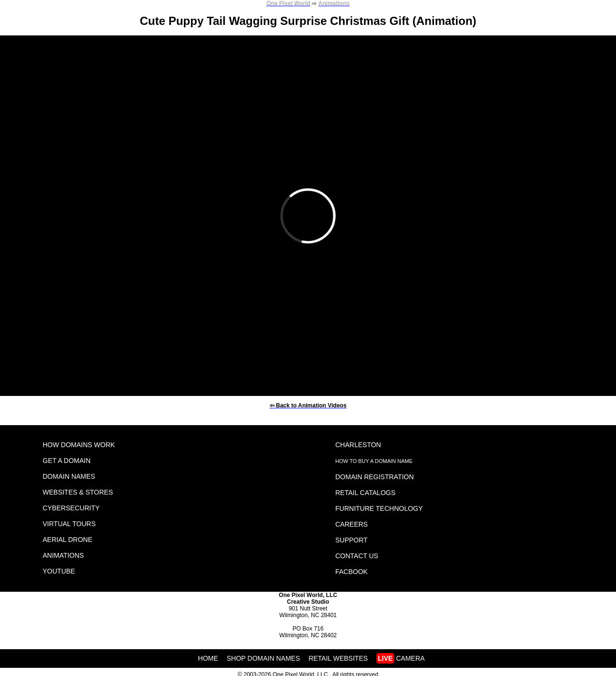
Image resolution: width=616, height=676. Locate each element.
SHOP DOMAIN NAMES (263, 658)
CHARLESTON (358, 445)
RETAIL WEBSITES (338, 658)
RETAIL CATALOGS (365, 493)
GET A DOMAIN (67, 461)
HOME (208, 658)
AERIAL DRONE (68, 540)
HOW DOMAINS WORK (79, 445)
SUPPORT (351, 540)
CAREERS (352, 524)
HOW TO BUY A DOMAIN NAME (374, 461)
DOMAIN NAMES (69, 476)
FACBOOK (352, 572)
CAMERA (401, 658)
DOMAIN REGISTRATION (375, 477)
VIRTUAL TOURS (69, 524)
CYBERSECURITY (71, 508)
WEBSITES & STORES (78, 492)
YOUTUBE (59, 571)
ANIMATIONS (63, 555)
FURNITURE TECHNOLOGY (379, 508)
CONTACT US (357, 556)
